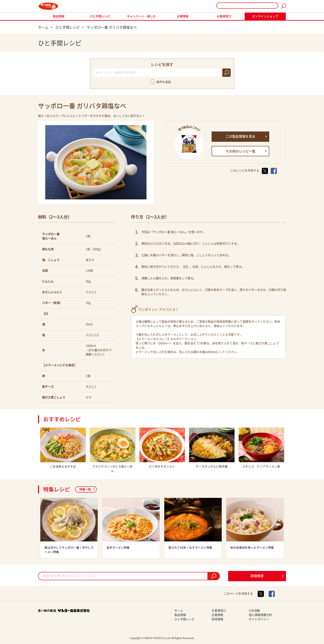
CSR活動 (254, 611)
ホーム (179, 611)
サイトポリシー (259, 619)
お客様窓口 (224, 16)
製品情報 (59, 16)
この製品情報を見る (241, 136)
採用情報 (217, 619)
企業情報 (183, 16)
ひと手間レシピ (100, 16)
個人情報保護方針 (260, 615)
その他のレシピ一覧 (241, 151)
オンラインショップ (265, 16)
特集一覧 (85, 489)
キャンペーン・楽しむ (141, 16)
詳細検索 (257, 576)
